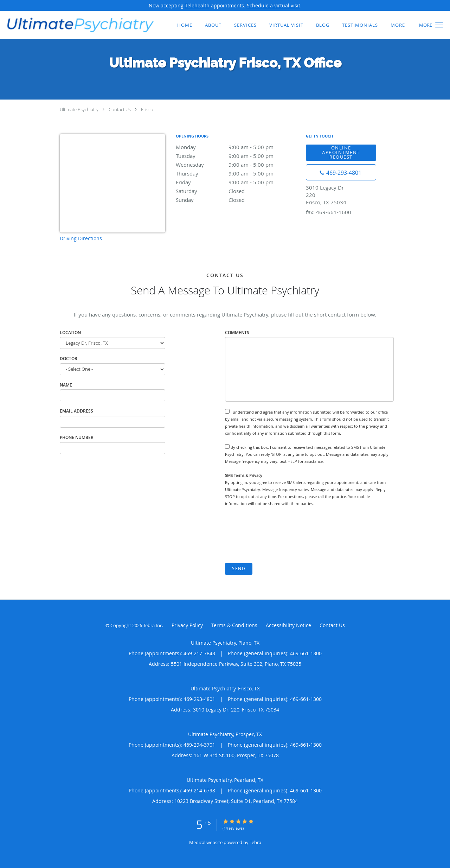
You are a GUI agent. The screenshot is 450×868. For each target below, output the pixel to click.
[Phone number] (341, 172)
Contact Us (120, 109)
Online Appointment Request (341, 152)
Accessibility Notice (288, 625)
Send (239, 569)
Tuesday (237, 156)
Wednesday (237, 165)
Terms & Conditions (234, 625)
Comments (237, 333)
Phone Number (77, 437)
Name (66, 385)
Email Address (76, 411)
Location (70, 333)
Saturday (237, 191)
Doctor (69, 359)
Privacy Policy (187, 625)
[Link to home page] (78, 24)
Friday (237, 182)
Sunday (237, 200)
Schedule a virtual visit (274, 5)
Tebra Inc (153, 625)
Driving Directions (81, 238)
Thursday (237, 173)
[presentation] (278, 535)
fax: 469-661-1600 (329, 212)
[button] (439, 25)
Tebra (255, 842)
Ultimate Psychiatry (79, 109)
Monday (237, 147)
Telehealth (197, 5)
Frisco (147, 109)
